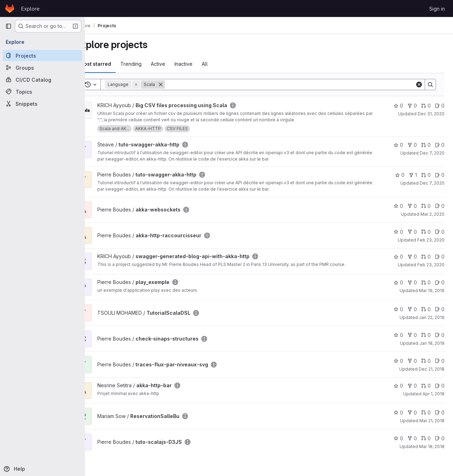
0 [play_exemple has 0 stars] (398, 282)
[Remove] (179, 85)
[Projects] (42, 56)
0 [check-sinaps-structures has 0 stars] (398, 335)
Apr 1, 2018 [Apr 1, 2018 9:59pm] (434, 394)
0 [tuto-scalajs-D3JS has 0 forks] (412, 438)
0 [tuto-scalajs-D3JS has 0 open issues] (440, 438)
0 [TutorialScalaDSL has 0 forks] (412, 309)
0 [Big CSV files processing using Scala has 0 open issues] (440, 106)
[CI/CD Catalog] (42, 80)
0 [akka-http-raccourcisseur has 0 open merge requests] (426, 232)
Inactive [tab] (202, 64)
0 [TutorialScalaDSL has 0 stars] (398, 309)
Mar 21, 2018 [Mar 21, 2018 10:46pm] (432, 421)
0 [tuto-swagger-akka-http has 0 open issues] (440, 145)
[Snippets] (42, 104)
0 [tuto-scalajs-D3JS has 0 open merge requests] (426, 438)
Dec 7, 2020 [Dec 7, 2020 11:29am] (432, 183)
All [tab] (223, 64)
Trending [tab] (150, 64)
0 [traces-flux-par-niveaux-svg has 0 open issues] (440, 361)
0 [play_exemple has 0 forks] (412, 282)
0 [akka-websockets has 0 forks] (412, 206)
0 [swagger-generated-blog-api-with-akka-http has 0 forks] (412, 257)
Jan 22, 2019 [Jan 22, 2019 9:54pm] (432, 317)
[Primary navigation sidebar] (8, 26)
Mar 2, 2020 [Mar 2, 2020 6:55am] (432, 214)
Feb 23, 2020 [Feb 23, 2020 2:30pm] (431, 240)
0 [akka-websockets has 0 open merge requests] (426, 206)
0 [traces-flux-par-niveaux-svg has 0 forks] (412, 361)
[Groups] (42, 68)
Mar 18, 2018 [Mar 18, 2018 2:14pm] (432, 446)
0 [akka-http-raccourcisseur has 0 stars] (398, 232)
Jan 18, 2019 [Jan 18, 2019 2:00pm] (432, 343)
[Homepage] (10, 8)
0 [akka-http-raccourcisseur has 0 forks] (412, 232)
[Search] (299, 85)
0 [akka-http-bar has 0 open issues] (440, 386)
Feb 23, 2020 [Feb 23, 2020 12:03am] (431, 265)
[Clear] (419, 85)
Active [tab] (177, 64)
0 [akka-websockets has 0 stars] (398, 206)
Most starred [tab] (114, 64)
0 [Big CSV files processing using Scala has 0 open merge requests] (426, 106)
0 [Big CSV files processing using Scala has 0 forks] (412, 106)
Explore (30, 9)
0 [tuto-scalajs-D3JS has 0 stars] (398, 438)
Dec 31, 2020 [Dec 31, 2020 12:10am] (431, 114)
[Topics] (42, 92)
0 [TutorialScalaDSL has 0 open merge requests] (426, 309)
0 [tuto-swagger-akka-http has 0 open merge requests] (426, 145)
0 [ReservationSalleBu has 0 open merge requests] (426, 413)
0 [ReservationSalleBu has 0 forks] (412, 413)
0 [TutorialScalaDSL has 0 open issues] (440, 309)
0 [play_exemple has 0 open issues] (440, 282)
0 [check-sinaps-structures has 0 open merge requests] (426, 335)
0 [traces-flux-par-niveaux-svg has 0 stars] (398, 361)
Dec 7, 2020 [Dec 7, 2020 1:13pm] (432, 153)
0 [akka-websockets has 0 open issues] (440, 206)
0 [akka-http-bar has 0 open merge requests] (426, 386)
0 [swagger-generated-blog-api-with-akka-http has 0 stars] (398, 257)
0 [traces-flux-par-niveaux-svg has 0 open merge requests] (426, 361)
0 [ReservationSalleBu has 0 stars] (398, 413)
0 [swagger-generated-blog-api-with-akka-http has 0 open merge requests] (426, 257)
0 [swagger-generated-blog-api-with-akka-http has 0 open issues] (440, 257)
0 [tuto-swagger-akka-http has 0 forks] (412, 145)
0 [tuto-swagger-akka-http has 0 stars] (398, 145)
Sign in (437, 9)
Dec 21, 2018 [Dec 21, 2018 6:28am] (432, 369)
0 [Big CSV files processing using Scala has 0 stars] (398, 106)
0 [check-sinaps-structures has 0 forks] (412, 335)
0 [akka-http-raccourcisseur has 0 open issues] (440, 232)
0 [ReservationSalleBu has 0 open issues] (440, 413)
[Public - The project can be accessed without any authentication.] (252, 105)
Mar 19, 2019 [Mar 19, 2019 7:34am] (432, 291)
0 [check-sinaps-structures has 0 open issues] (440, 335)
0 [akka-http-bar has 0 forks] (412, 386)
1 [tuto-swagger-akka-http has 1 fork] (413, 175)
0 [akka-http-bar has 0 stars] (398, 386)
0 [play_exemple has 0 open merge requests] (426, 282)
